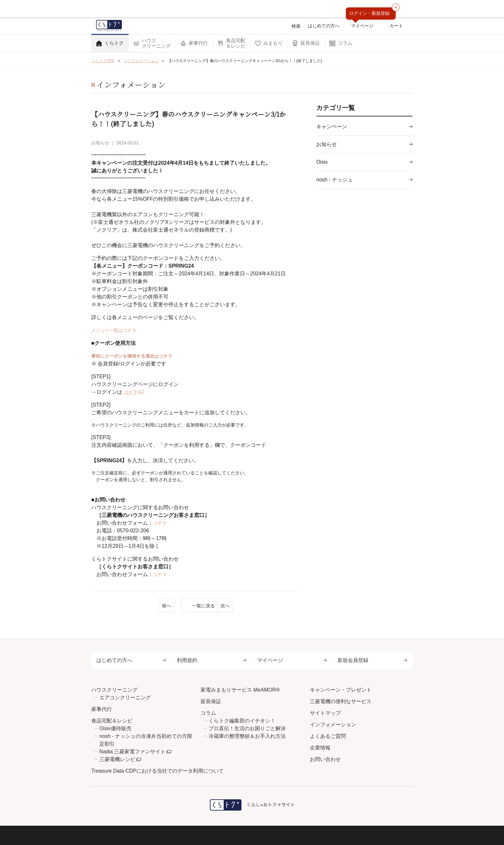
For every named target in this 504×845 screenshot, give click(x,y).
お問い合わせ (325, 759)
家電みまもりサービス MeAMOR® (240, 690)
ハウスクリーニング (114, 690)
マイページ (292, 660)
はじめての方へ (131, 660)
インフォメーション (333, 725)
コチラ (131, 392)
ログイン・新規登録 (369, 13)
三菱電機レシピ (117, 759)
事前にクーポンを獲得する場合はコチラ (138, 356)
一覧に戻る (196, 606)
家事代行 (102, 709)
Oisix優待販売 (115, 728)
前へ (126, 606)
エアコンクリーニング (125, 698)
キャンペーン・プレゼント (341, 690)
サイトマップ (325, 713)
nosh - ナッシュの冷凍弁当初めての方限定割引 (146, 740)
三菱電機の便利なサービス (341, 701)
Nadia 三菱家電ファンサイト (132, 752)
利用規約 (212, 660)
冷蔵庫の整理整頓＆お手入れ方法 (247, 736)
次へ (265, 606)
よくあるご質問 (328, 736)
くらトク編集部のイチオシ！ (242, 721)
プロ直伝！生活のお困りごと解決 (247, 728)
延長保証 (211, 701)
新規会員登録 (372, 660)
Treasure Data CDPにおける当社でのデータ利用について (157, 771)
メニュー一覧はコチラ (117, 330)
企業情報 (320, 748)
